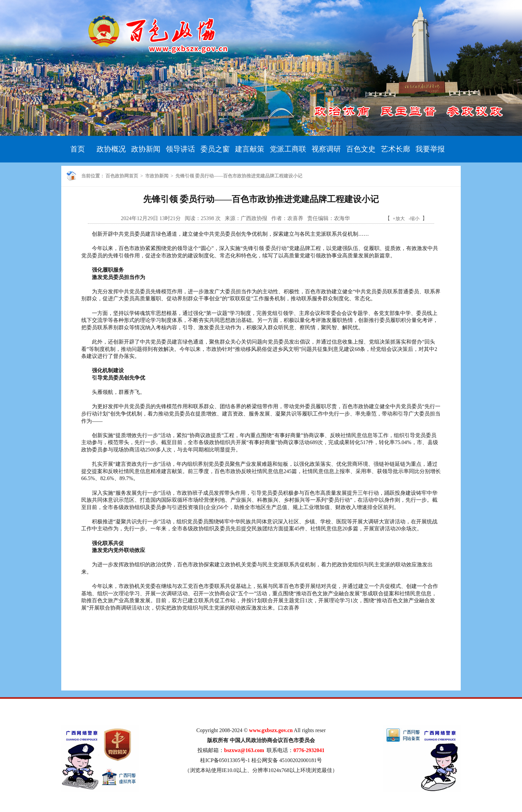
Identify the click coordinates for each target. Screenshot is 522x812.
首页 (78, 149)
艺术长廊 (395, 149)
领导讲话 (180, 149)
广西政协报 (254, 218)
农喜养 (295, 218)
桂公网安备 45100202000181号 (287, 760)
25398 (207, 218)
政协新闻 (146, 149)
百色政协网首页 (122, 176)
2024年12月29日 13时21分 (151, 218)
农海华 (342, 218)
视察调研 (326, 149)
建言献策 (250, 149)
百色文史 (361, 149)
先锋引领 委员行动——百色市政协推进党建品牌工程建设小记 (239, 176)
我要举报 (430, 149)
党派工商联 (288, 149)
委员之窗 (215, 149)
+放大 (399, 219)
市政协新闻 (157, 176)
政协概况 (111, 149)
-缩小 (414, 219)
